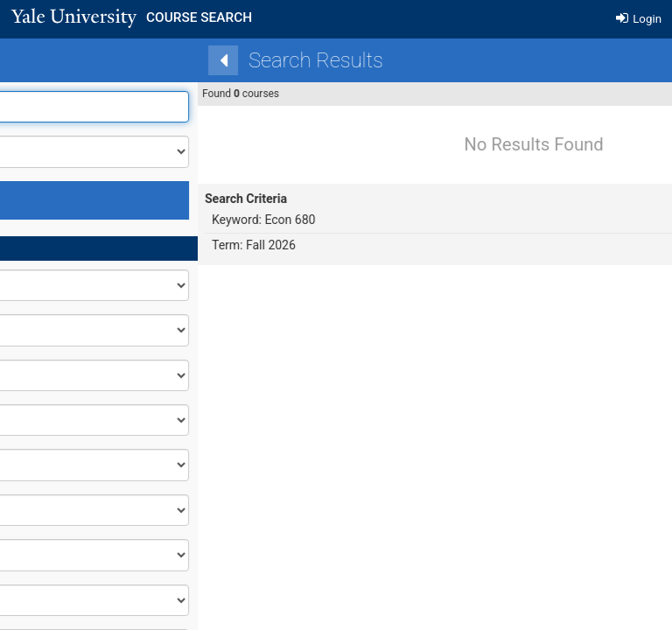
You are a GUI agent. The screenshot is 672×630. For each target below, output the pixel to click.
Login (639, 19)
